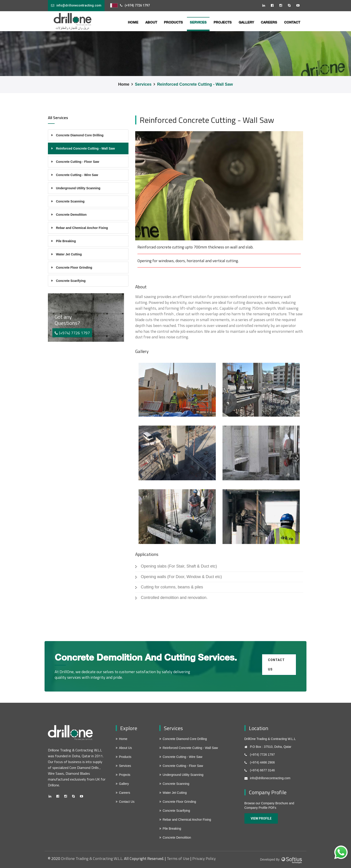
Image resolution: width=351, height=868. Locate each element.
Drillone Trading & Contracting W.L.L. (92, 859)
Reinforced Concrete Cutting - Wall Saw (195, 84)
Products (173, 22)
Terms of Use (178, 859)
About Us (126, 748)
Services (143, 84)
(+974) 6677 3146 (262, 770)
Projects (223, 22)
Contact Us (127, 802)
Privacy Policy (204, 859)
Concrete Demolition (71, 215)
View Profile (261, 818)
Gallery (246, 22)
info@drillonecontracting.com (79, 5)
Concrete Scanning (70, 201)
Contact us (276, 665)
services (198, 22)
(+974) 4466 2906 (262, 762)
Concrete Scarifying (71, 281)
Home (124, 84)
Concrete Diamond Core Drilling (80, 135)
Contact (292, 22)
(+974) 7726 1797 (137, 5)
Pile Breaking (66, 241)
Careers (269, 22)
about (151, 22)
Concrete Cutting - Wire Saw (77, 175)
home (133, 22)
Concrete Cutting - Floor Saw (78, 162)
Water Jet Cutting (69, 254)
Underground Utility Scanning (78, 188)
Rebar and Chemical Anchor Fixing (82, 228)
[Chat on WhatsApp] (341, 852)
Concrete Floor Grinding (74, 268)
